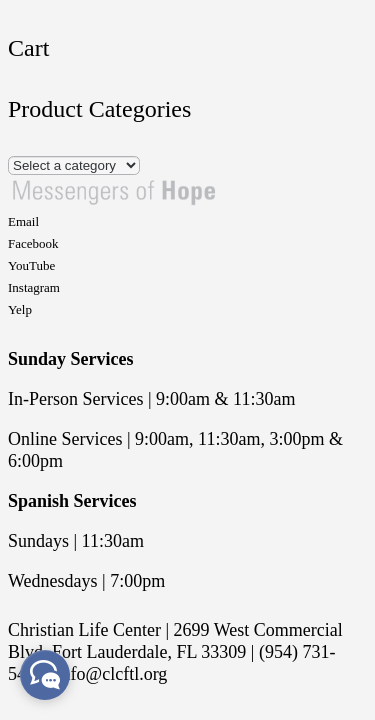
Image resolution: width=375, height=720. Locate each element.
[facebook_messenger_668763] (45, 675)
